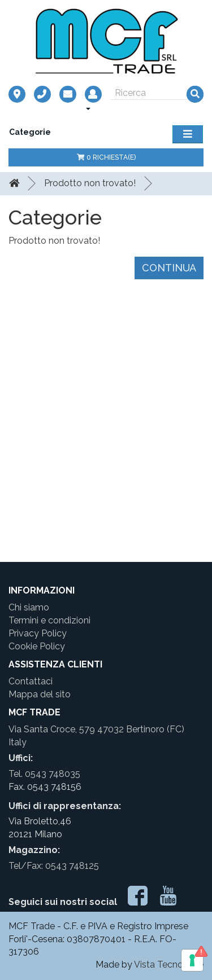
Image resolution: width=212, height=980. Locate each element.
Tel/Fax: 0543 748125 (54, 866)
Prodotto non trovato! (90, 183)
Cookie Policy (37, 646)
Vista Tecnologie (169, 964)
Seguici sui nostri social (63, 902)
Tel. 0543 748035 (44, 774)
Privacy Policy (38, 633)
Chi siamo (29, 607)
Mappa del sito (40, 694)
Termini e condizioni (49, 620)
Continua (169, 268)
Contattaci (31, 681)
